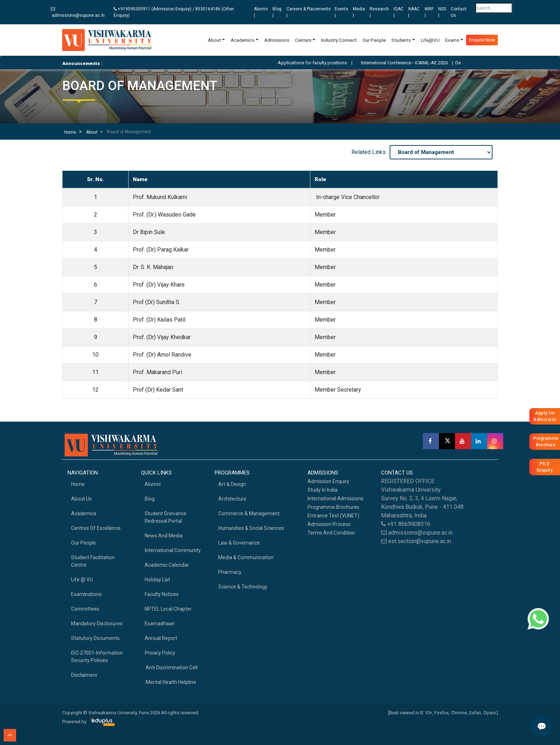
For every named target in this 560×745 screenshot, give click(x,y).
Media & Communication (246, 557)
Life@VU (430, 40)
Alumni (153, 484)
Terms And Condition (331, 533)
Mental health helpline (170, 682)
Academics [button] (242, 40)
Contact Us (459, 12)
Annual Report (161, 638)
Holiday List (157, 580)
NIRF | (429, 12)
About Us (81, 499)
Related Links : (371, 152)
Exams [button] (452, 40)
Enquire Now (482, 40)
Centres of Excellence (96, 528)
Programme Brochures (333, 507)
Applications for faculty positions (321, 63)
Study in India (322, 490)
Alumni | (261, 12)
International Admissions (336, 498)
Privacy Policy (160, 653)
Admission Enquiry (328, 481)
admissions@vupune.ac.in (78, 12)
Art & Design (232, 484)
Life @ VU (82, 580)
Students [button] (401, 40)
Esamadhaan (160, 624)
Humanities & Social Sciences (251, 528)
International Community (173, 550)
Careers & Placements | (309, 12)
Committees (85, 609)
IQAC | (399, 12)
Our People (374, 40)
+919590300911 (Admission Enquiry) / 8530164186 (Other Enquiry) (174, 12)
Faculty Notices (162, 594)
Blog (150, 499)
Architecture (232, 499)
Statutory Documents (95, 638)
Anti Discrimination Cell (171, 667)
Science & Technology (243, 587)
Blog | (277, 12)
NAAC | (414, 12)
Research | (379, 12)
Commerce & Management (249, 513)
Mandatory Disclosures (97, 624)
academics (84, 513)
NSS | (442, 12)
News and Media (164, 536)
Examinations (86, 594)
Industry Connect (339, 40)
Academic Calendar (167, 565)
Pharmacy (230, 572)
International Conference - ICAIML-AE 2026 (413, 63)
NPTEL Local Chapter (168, 609)
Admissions (277, 40)
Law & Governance (239, 543)
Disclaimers (84, 675)
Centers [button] (303, 40)
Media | (359, 12)
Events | (341, 12)
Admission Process (329, 524)
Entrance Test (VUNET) (333, 516)
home (78, 484)
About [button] (214, 40)
